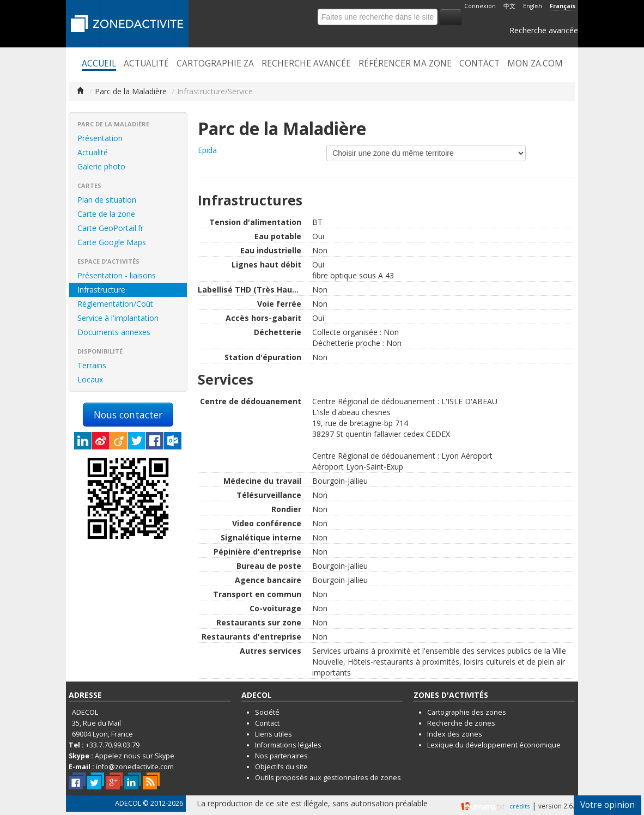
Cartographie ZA (215, 64)
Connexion (480, 6)
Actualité (146, 64)
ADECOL (128, 803)
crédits (520, 806)
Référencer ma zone (405, 64)
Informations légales (288, 745)
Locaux (90, 379)
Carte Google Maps (112, 242)
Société (267, 712)
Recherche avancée (544, 30)
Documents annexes (114, 332)
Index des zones (455, 734)
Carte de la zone (106, 214)
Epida (207, 150)
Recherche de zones (461, 723)
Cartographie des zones (467, 712)
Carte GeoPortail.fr (110, 228)
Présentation (100, 138)
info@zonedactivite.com (135, 767)
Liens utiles (274, 734)
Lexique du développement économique (494, 745)
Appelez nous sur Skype (135, 756)
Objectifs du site (281, 767)
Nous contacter (128, 415)
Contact (479, 64)
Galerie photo (101, 166)
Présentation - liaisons (117, 275)
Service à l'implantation (118, 318)
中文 (509, 6)
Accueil (99, 64)
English (533, 6)
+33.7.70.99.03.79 (113, 745)
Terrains (92, 365)
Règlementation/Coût (115, 304)
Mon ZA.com (535, 64)
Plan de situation (107, 200)
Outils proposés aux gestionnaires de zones (328, 778)
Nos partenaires (281, 756)
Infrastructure (101, 290)
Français (563, 6)
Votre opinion (607, 805)
